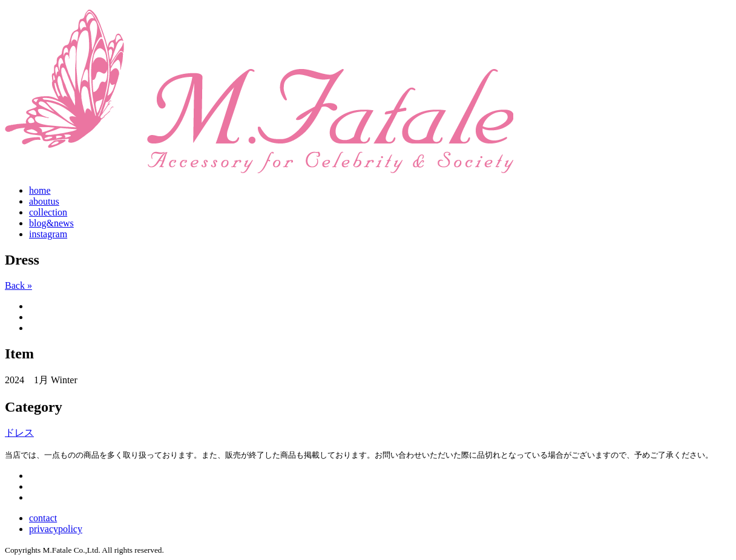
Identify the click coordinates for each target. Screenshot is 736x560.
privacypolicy (56, 529)
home (40, 190)
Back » (18, 285)
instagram (48, 234)
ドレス (19, 433)
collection (48, 212)
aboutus (44, 201)
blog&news (51, 223)
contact (43, 518)
